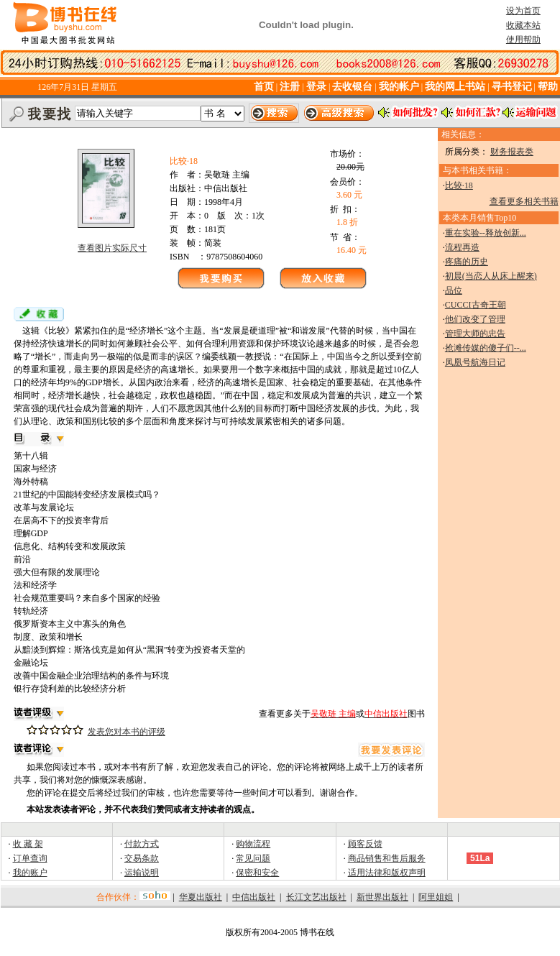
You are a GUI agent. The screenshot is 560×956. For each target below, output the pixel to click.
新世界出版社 (382, 897)
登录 (316, 87)
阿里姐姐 (436, 897)
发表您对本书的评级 (127, 732)
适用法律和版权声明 (387, 873)
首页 (264, 87)
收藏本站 (523, 25)
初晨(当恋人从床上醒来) (491, 276)
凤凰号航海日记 (475, 362)
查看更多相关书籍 (524, 201)
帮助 (548, 87)
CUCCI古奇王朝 (476, 305)
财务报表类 (512, 152)
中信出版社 (254, 897)
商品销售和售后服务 (387, 858)
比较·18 (459, 185)
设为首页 (523, 11)
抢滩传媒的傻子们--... (486, 348)
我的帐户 (399, 87)
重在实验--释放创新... (486, 233)
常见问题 (253, 858)
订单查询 (30, 858)
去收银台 (352, 87)
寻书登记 (512, 87)
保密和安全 (257, 873)
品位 (454, 290)
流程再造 (462, 247)
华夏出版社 (201, 897)
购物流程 (253, 844)
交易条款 (142, 858)
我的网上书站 (455, 87)
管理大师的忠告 (475, 334)
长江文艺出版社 (316, 897)
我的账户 (30, 873)
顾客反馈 (365, 844)
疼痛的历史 (467, 262)
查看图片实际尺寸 (112, 248)
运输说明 (142, 873)
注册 (291, 87)
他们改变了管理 (475, 319)
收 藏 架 (28, 844)
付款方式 (142, 844)
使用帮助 (523, 40)
